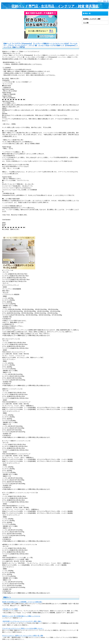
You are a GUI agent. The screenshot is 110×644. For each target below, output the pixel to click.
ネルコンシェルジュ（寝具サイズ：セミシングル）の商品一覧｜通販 (23, 636)
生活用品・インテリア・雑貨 (92, 19)
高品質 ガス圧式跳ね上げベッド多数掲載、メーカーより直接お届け (22, 602)
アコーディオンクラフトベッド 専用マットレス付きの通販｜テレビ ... (23, 628)
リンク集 (86, 23)
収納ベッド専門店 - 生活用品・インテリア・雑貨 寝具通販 (55, 6)
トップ (100, 1)
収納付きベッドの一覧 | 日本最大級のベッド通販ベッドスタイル (21, 616)
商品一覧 (106, 1)
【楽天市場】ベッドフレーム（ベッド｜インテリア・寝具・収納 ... (22, 621)
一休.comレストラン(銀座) (10, 609)
